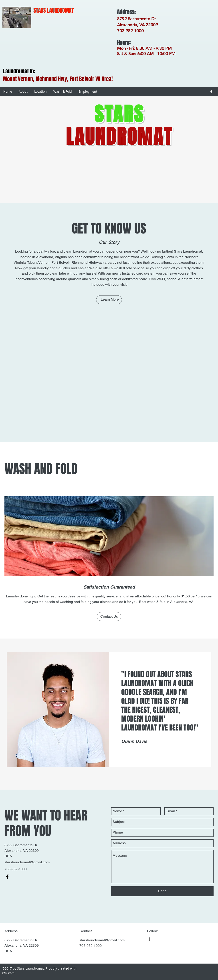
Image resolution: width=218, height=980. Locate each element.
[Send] (162, 891)
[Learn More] (109, 300)
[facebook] (211, 92)
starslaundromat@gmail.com (27, 862)
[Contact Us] (109, 617)
